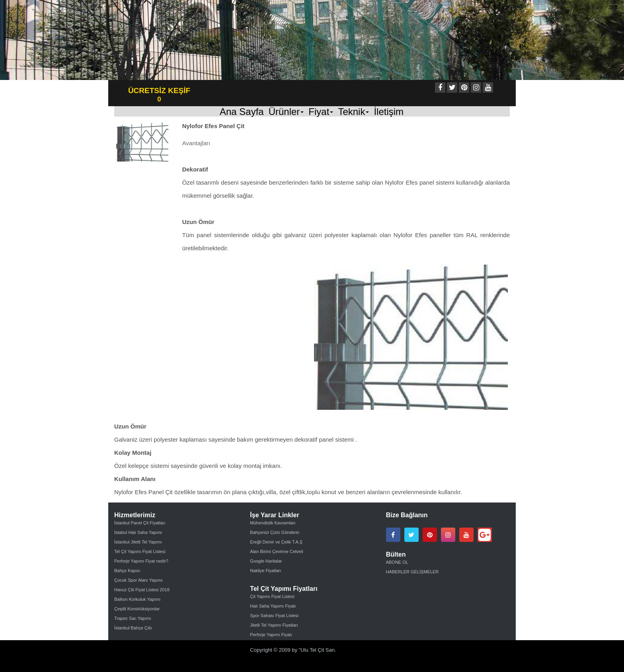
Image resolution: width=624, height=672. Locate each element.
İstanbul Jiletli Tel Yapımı (138, 542)
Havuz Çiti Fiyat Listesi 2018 (142, 590)
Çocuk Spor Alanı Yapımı (138, 580)
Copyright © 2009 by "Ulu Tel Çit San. (293, 650)
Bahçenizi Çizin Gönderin (275, 532)
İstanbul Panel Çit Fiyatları (140, 523)
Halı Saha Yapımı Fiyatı (273, 606)
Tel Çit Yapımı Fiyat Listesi (140, 551)
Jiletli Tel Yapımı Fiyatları (274, 625)
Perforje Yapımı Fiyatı (271, 635)
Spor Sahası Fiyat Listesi (274, 616)
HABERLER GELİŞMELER (412, 572)
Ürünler (286, 111)
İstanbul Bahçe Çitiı (133, 628)
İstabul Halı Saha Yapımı (138, 532)
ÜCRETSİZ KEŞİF (159, 91)
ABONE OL (397, 562)
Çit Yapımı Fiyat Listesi (272, 596)
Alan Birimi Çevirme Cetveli (276, 551)
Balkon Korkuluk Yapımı (137, 599)
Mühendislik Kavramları (273, 523)
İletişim (389, 111)
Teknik (353, 111)
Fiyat (321, 111)
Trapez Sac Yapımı (133, 618)
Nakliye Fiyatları (265, 571)
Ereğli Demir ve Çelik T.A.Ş (276, 542)
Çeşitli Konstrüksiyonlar (137, 609)
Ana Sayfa (242, 111)
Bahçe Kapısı (127, 571)
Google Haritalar (266, 561)
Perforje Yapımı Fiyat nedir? (141, 561)
